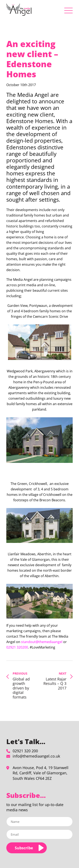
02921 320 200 (25, 751)
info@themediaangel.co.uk (36, 756)
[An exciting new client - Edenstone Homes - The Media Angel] (19, 9)
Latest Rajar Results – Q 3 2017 (54, 681)
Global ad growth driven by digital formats (25, 685)
